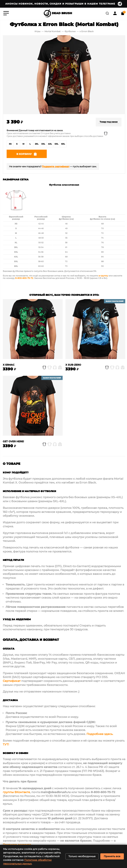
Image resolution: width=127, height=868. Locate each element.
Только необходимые (82, 856)
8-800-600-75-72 (24, 279)
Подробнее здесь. (100, 735)
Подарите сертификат (56, 167)
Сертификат (12, 682)
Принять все (112, 856)
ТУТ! (6, 746)
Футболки (70, 31)
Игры (38, 31)
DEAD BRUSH (58, 13)
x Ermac (9, 366)
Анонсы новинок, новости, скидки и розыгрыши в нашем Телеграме (64, 4)
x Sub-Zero (73, 366)
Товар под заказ (109, 122)
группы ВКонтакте (16, 793)
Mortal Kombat (53, 31)
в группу (103, 277)
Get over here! (13, 443)
